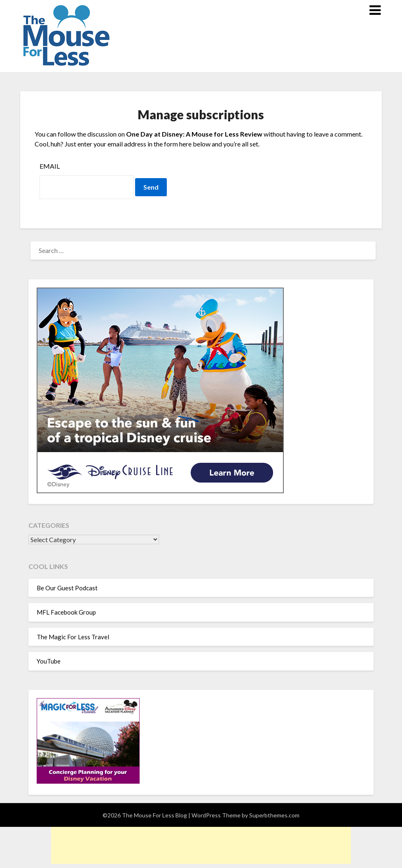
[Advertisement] (201, 845)
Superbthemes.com (274, 815)
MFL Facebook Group (66, 612)
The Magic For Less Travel (73, 637)
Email (50, 166)
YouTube (49, 661)
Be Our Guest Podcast (67, 588)
